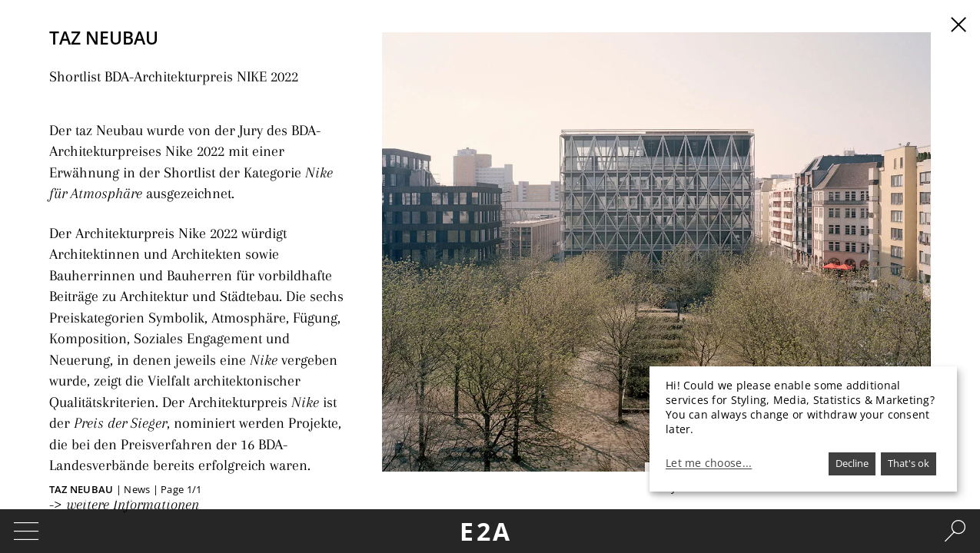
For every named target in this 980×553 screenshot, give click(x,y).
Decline (852, 463)
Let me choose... (709, 463)
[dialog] (803, 429)
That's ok (909, 463)
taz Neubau (83, 489)
